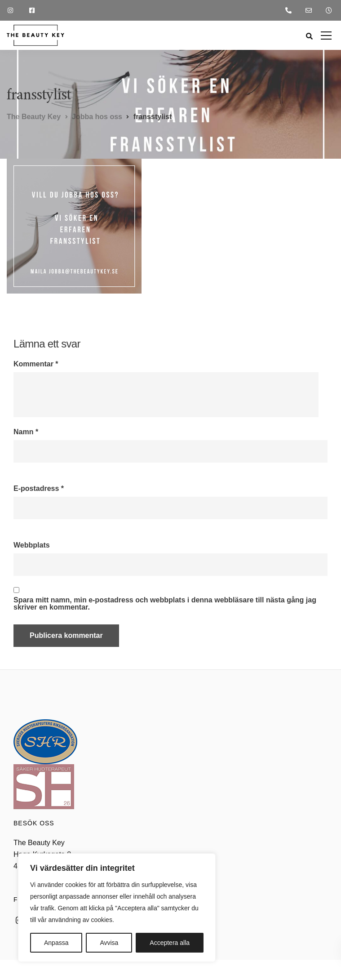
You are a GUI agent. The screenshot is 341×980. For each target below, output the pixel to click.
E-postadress (39, 489)
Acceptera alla (170, 943)
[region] (117, 908)
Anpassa (56, 943)
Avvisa (109, 943)
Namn (26, 432)
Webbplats (32, 545)
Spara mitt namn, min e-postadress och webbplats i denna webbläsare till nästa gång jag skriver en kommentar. (165, 604)
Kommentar (36, 364)
